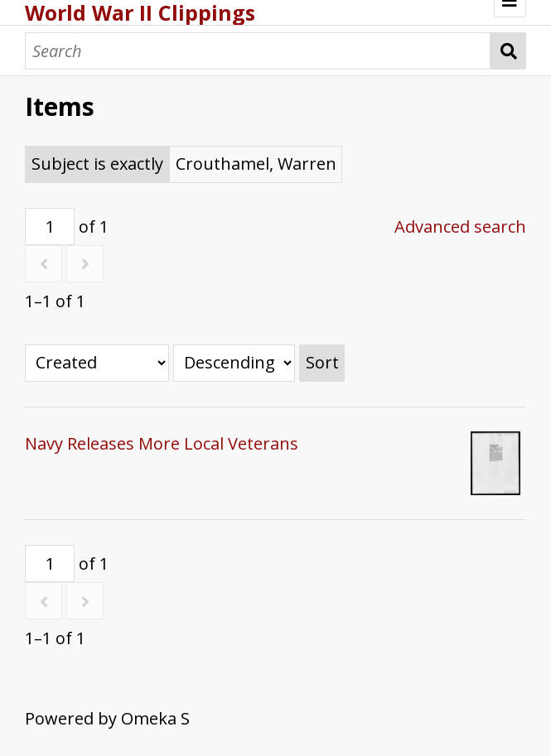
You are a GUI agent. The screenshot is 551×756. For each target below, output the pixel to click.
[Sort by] (97, 363)
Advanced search (460, 226)
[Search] (258, 51)
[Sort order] (234, 363)
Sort (322, 362)
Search (508, 51)
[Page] (50, 226)
